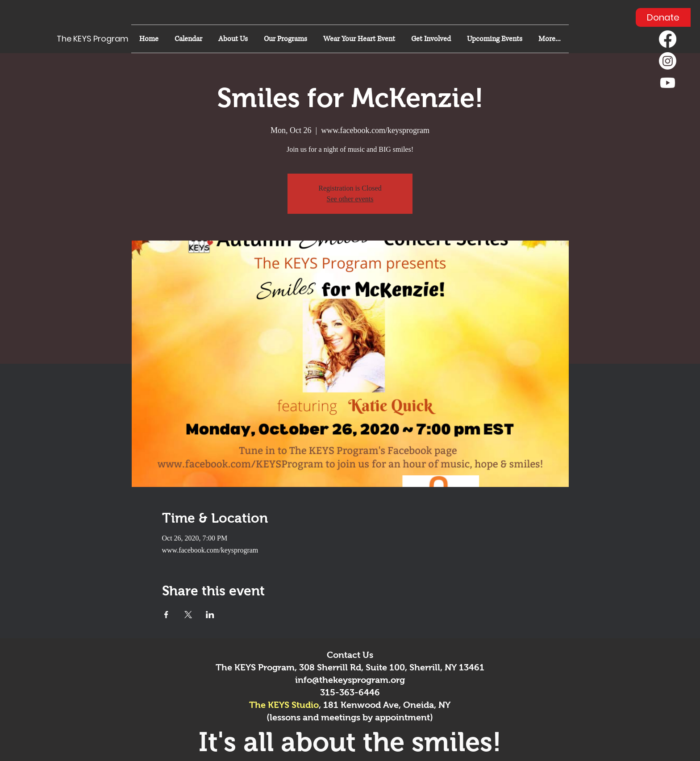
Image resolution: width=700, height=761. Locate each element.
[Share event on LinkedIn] (210, 615)
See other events (350, 199)
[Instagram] (668, 61)
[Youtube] (668, 83)
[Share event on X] (188, 615)
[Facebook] (668, 39)
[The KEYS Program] (96, 39)
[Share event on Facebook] (166, 615)
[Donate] (663, 17)
